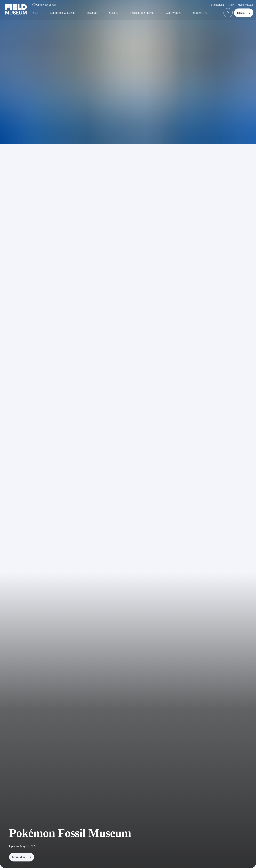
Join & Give (200, 13)
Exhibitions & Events (62, 13)
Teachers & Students (142, 13)
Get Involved (173, 13)
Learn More (22, 857)
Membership (218, 5)
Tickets (244, 13)
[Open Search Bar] (228, 13)
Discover (92, 13)
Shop (231, 5)
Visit (35, 13)
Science (114, 13)
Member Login (246, 5)
